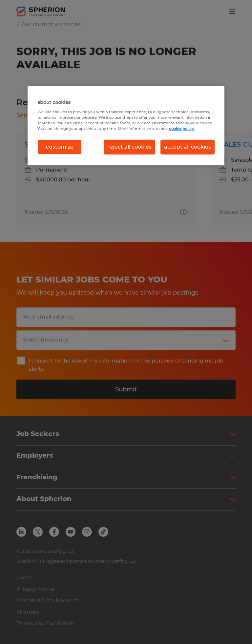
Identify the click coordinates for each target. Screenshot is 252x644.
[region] (126, 126)
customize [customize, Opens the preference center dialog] (60, 147)
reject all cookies (129, 147)
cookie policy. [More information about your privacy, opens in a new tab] (182, 129)
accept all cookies (188, 147)
